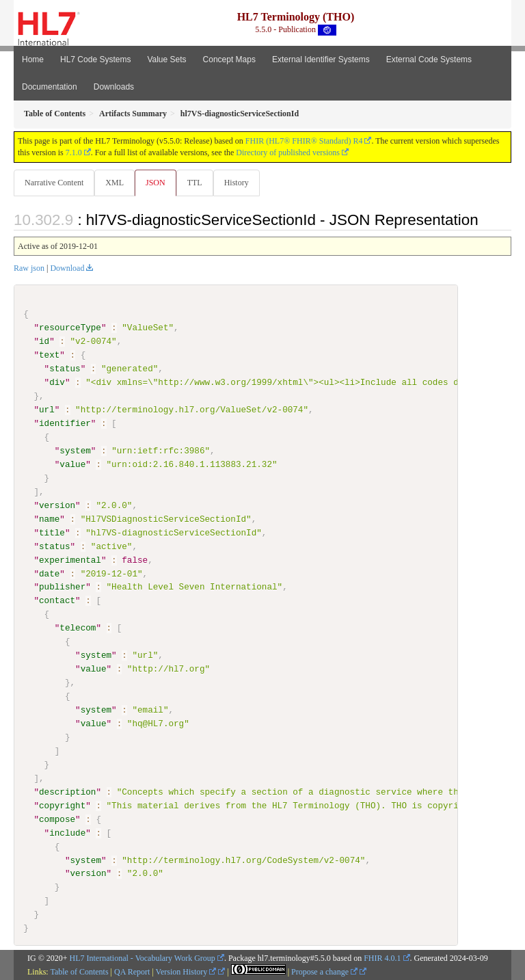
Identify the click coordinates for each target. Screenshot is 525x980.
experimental (70, 559)
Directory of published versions (288, 153)
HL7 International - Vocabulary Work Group (143, 957)
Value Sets (166, 59)
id (44, 341)
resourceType (70, 328)
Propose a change (324, 971)
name (49, 518)
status (65, 369)
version (57, 505)
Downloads (114, 87)
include (67, 832)
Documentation (50, 87)
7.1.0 (74, 153)
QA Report (132, 971)
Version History (186, 971)
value (72, 464)
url (47, 410)
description (67, 791)
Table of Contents (79, 971)
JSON (156, 183)
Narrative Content (54, 183)
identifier (65, 423)
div (57, 382)
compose (57, 819)
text (49, 355)
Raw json (29, 268)
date (49, 573)
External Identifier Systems (321, 59)
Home (33, 59)
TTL (195, 183)
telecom (78, 628)
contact (57, 600)
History (237, 183)
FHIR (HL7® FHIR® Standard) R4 (304, 141)
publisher (62, 587)
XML (115, 183)
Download (67, 268)
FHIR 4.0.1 (382, 957)
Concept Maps (229, 59)
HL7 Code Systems (95, 59)
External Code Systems (429, 59)
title (52, 532)
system (75, 451)
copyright (62, 805)
